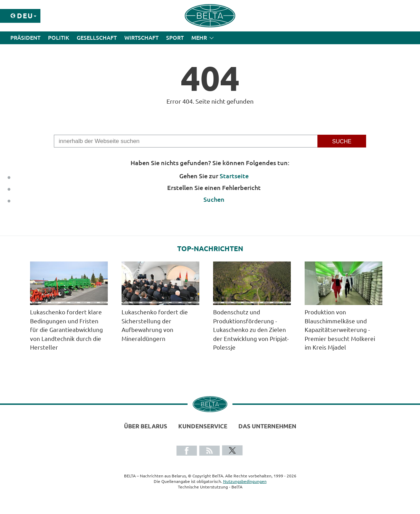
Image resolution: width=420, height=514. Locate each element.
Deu (25, 16)
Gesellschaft (97, 38)
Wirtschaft (141, 38)
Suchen (214, 199)
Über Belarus (146, 426)
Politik (59, 38)
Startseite (234, 176)
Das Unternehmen (267, 426)
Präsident (25, 38)
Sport (175, 38)
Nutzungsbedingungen (245, 481)
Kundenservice (203, 426)
